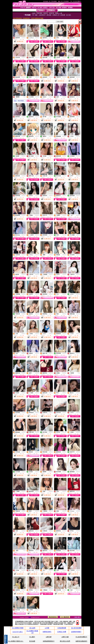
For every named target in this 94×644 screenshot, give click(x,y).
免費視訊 (24, 38)
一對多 (24, 97)
